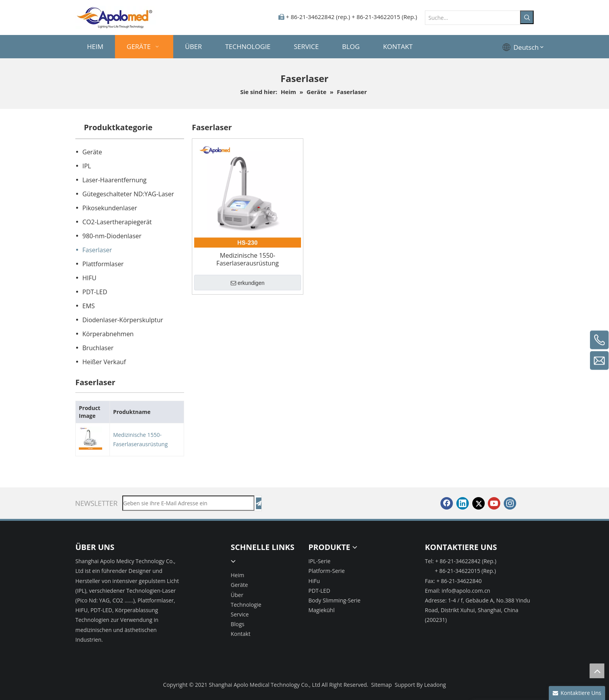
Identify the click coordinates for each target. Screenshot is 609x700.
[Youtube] (494, 503)
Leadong (435, 685)
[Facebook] (447, 503)
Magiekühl (321, 610)
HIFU (89, 278)
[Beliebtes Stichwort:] (527, 17)
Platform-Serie (327, 571)
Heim (238, 575)
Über (237, 595)
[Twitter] (478, 503)
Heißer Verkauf (104, 362)
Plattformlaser (103, 264)
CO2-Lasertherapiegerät (117, 222)
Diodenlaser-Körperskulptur (123, 320)
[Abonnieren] (259, 503)
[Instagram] (510, 503)
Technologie (246, 605)
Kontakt (241, 634)
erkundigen (248, 283)
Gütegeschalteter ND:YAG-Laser (128, 194)
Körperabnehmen (108, 334)
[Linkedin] (463, 503)
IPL (87, 166)
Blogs (238, 624)
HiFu (314, 581)
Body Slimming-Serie (334, 600)
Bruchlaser (98, 348)
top (597, 671)
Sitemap (382, 685)
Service (240, 614)
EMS (89, 306)
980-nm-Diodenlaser (112, 236)
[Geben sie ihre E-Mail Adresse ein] (188, 503)
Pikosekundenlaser (110, 208)
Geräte (92, 152)
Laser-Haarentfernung (114, 180)
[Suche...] (473, 18)
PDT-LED (95, 292)
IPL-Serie (319, 561)
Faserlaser (97, 250)
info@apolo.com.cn (466, 591)
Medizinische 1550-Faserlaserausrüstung (140, 439)
